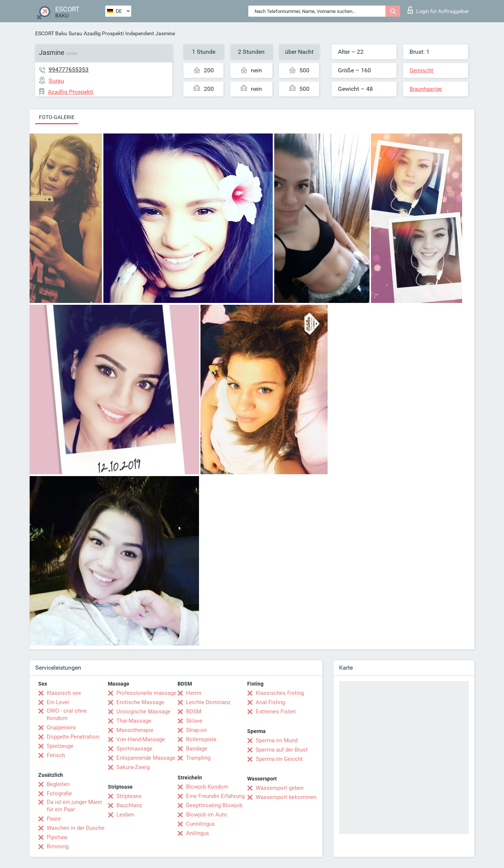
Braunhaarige (426, 89)
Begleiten (58, 784)
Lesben (125, 815)
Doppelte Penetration (73, 737)
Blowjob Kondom (207, 787)
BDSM (194, 712)
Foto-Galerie (57, 117)
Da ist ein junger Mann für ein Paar (74, 806)
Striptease (129, 796)
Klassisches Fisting (280, 693)
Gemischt (421, 70)
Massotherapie (135, 730)
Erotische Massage (140, 702)
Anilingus (198, 833)
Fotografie (59, 793)
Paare (54, 819)
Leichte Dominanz (208, 702)
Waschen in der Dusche (76, 828)
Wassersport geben (280, 788)
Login (438, 10)
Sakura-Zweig (133, 767)
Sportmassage (134, 749)
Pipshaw (57, 837)
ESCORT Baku (51, 33)
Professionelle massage (146, 693)
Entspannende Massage (146, 758)
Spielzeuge (60, 746)
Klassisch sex (64, 693)
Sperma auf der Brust (282, 750)
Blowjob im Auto (207, 815)
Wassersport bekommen (286, 797)
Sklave (194, 721)
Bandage (197, 749)
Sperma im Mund (277, 740)
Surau (75, 33)
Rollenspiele (201, 739)
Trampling (198, 758)
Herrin (194, 693)
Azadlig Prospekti (104, 33)
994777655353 (69, 70)
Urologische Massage (143, 712)
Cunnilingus (200, 824)
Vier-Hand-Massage (141, 739)
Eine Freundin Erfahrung (215, 796)
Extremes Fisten (276, 712)
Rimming (58, 846)
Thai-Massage (134, 721)
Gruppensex (61, 727)
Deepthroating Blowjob (214, 805)
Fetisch (56, 755)
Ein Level (58, 702)
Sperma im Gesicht (279, 759)
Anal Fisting (270, 702)
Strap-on (196, 730)
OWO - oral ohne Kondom (67, 714)
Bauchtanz (129, 805)
